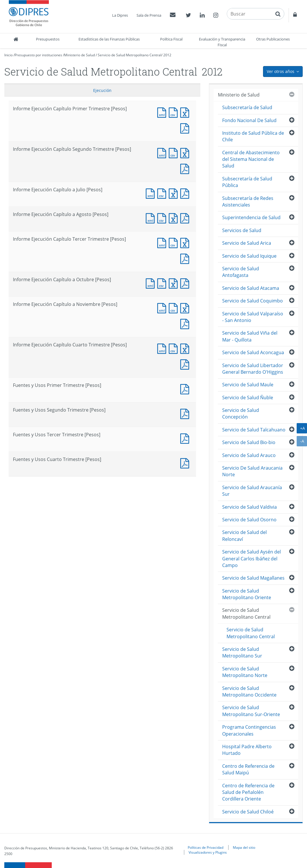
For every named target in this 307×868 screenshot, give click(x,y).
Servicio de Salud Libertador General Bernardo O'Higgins (253, 369)
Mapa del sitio (244, 847)
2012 (167, 55)
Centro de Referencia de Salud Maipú (248, 769)
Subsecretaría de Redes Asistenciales (248, 201)
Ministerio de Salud (79, 55)
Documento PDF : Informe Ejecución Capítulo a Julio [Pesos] (186, 193)
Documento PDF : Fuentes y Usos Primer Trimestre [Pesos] (186, 388)
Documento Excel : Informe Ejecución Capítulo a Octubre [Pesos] (174, 283)
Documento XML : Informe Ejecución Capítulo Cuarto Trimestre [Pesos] (163, 348)
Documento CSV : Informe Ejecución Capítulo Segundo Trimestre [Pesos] (174, 152)
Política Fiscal (171, 39)
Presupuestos (48, 39)
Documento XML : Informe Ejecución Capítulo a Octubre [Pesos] (151, 283)
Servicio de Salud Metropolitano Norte (245, 672)
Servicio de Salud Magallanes (253, 578)
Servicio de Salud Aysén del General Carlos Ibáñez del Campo (252, 559)
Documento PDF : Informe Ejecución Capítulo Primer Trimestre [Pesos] (186, 128)
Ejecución (102, 90)
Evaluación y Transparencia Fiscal (222, 42)
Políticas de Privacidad (206, 847)
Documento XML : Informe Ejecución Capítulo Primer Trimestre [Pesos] (163, 112)
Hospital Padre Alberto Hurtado (247, 750)
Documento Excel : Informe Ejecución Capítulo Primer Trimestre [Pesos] (186, 112)
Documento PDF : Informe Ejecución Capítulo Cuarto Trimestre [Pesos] (186, 364)
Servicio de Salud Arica (247, 243)
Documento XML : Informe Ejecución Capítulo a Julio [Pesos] (151, 193)
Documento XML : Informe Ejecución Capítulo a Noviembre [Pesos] (163, 307)
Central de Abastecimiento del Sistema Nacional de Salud (251, 159)
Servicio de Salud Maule (248, 385)
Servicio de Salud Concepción (241, 413)
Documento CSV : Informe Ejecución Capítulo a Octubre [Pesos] (163, 283)
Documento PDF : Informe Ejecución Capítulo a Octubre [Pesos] (186, 283)
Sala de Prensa (149, 15)
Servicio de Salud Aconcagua (253, 352)
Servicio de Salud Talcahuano (254, 430)
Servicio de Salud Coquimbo (253, 301)
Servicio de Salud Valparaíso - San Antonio (253, 317)
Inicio (8, 55)
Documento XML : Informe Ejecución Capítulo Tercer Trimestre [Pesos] (163, 242)
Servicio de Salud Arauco (249, 455)
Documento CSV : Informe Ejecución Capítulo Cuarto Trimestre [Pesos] (174, 348)
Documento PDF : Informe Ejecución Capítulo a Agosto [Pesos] (186, 218)
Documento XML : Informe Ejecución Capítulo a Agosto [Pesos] (151, 218)
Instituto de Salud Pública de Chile (253, 136)
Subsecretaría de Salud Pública (247, 182)
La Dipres (120, 15)
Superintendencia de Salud (251, 217)
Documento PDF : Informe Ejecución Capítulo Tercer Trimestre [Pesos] (186, 258)
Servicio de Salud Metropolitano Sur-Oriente (251, 711)
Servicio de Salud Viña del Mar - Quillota (250, 336)
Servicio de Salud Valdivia (250, 507)
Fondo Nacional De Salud (249, 120)
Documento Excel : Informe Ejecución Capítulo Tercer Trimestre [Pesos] (186, 242)
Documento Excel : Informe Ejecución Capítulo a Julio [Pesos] (174, 193)
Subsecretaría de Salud (247, 107)
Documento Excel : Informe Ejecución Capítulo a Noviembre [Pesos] (186, 307)
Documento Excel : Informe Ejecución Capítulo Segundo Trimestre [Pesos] (186, 152)
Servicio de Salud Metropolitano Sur (242, 652)
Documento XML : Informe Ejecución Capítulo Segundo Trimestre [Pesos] (163, 152)
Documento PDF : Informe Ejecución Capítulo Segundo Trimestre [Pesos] (186, 168)
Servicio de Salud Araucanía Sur (252, 491)
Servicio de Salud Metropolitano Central (129, 55)
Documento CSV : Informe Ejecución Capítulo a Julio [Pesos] (163, 193)
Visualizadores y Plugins (208, 852)
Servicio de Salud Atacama (251, 288)
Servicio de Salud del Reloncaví (244, 536)
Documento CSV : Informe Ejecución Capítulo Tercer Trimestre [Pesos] (174, 242)
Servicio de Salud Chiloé (248, 812)
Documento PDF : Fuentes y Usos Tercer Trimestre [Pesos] (186, 438)
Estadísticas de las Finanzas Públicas (109, 39)
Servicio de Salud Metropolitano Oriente (247, 594)
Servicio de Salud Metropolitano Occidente (249, 691)
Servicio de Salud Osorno (249, 520)
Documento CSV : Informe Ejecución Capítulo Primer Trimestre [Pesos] (174, 112)
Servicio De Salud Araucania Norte (252, 471)
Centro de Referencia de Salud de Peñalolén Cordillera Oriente (248, 792)
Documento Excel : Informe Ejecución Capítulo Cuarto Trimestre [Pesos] (186, 348)
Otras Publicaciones (273, 39)
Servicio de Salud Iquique (249, 256)
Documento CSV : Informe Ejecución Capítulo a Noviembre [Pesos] (174, 307)
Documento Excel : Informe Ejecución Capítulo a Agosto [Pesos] (174, 218)
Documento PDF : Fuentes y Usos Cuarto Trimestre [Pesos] (186, 463)
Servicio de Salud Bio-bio (249, 442)
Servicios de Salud (242, 230)
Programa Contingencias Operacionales (249, 730)
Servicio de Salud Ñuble (248, 398)
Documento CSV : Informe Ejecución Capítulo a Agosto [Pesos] (163, 218)
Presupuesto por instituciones (38, 55)
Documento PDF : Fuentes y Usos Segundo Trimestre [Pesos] (186, 413)
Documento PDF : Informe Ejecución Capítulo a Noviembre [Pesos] (186, 323)
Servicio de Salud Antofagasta (241, 272)
